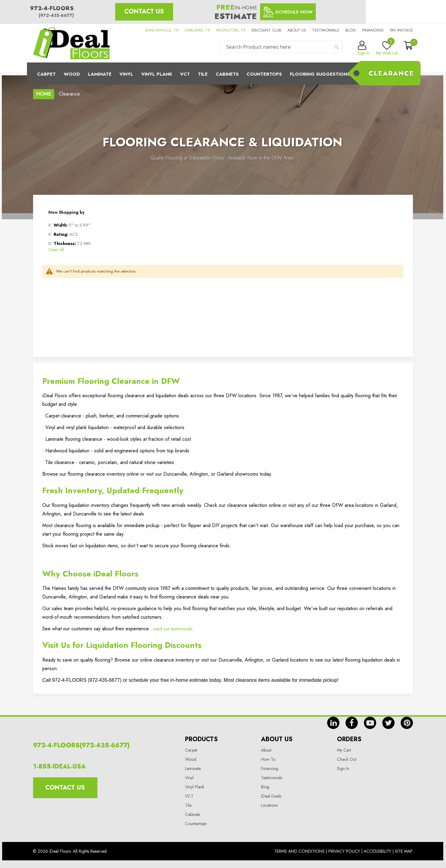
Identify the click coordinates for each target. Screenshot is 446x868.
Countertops (196, 824)
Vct (185, 74)
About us (297, 30)
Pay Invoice (401, 30)
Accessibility (377, 851)
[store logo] (71, 43)
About (266, 750)
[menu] (223, 74)
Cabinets (227, 74)
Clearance (391, 73)
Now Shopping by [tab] (66, 212)
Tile (203, 74)
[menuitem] (223, 74)
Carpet (46, 74)
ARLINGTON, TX (231, 30)
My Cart (344, 750)
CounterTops (264, 74)
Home (44, 94)
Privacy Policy (344, 851)
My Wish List (387, 48)
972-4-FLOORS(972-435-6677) (81, 745)
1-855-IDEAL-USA (59, 766)
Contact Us (144, 11)
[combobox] (281, 47)
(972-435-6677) (56, 15)
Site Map (404, 851)
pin (407, 723)
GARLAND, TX (197, 30)
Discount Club (266, 30)
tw (388, 723)
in (333, 723)
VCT (189, 796)
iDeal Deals (271, 796)
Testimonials (326, 30)
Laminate (100, 74)
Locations (269, 805)
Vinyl (126, 74)
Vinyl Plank (157, 74)
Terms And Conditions (299, 851)
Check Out (347, 759)
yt (370, 723)
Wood (72, 74)
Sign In (343, 768)
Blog (351, 30)
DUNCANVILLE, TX (162, 30)
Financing (373, 30)
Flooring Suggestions (320, 74)
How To (268, 759)
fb (352, 723)
